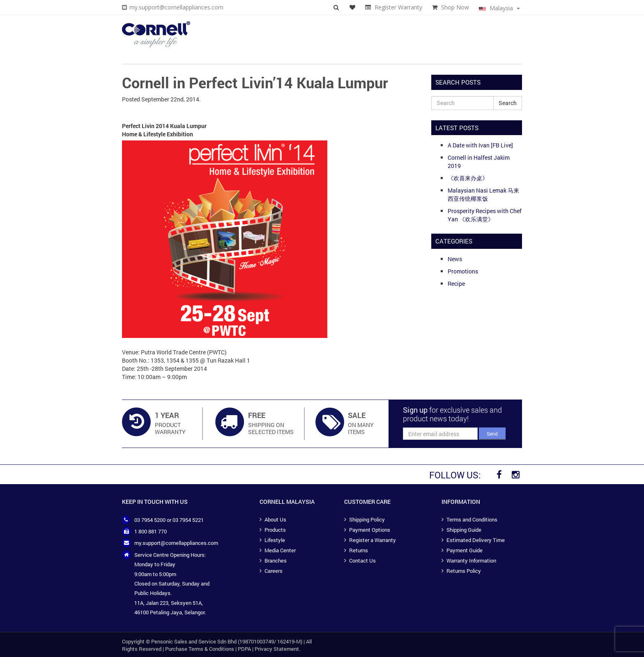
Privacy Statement (277, 649)
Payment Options (370, 530)
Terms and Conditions (472, 519)
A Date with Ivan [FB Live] (480, 145)
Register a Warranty (373, 540)
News (455, 259)
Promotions (463, 271)
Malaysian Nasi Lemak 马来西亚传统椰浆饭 (483, 194)
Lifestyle (275, 540)
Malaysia (499, 8)
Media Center (280, 550)
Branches (276, 561)
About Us (275, 519)
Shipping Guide (464, 530)
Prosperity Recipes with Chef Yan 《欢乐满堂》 (485, 215)
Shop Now (455, 7)
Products (275, 530)
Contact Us (362, 561)
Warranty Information (471, 561)
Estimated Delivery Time (476, 540)
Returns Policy (464, 571)
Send (492, 434)
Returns (359, 550)
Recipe (456, 284)
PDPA (244, 649)
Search (508, 103)
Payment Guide (465, 550)
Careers (274, 571)
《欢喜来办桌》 (468, 178)
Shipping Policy (367, 519)
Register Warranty (398, 7)
